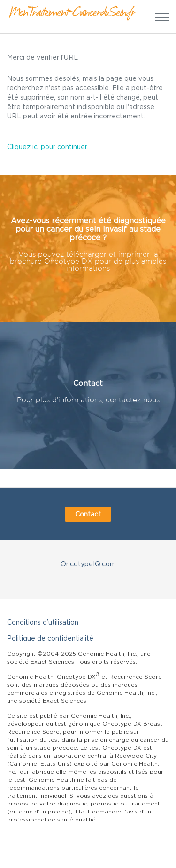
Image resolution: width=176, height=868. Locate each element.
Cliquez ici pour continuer (47, 146)
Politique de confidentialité (50, 638)
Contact (88, 514)
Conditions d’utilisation (43, 622)
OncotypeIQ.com (88, 564)
